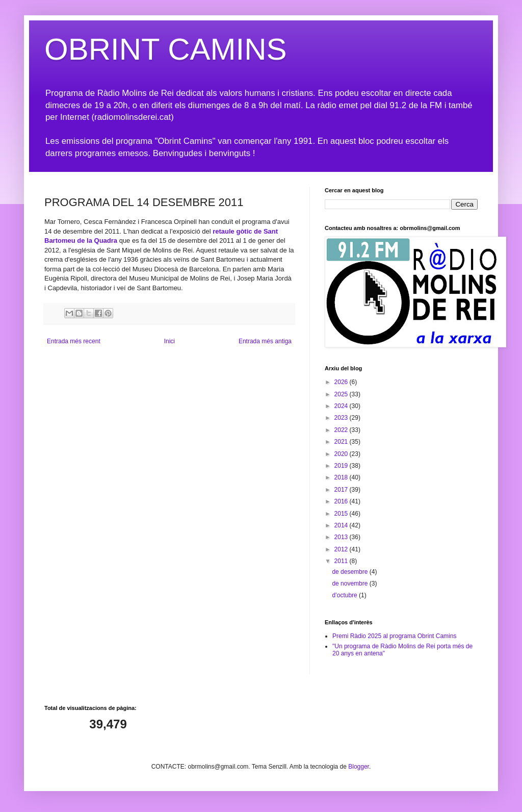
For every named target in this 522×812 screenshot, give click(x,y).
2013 (342, 537)
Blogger (359, 767)
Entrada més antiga (265, 341)
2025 (342, 394)
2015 (342, 514)
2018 (342, 477)
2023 (342, 418)
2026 (342, 382)
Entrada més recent (74, 341)
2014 (342, 525)
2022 (342, 430)
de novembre (350, 583)
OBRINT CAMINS (166, 49)
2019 (342, 466)
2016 (342, 501)
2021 (342, 442)
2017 (342, 490)
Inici (169, 341)
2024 (342, 406)
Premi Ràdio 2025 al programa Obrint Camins (394, 636)
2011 (342, 561)
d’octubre (345, 595)
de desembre (350, 572)
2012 (342, 549)
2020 (342, 454)
